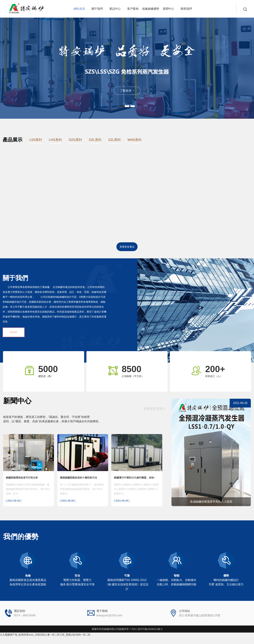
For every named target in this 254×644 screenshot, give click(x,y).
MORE (14, 332)
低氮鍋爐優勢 (151, 9)
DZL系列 (95, 140)
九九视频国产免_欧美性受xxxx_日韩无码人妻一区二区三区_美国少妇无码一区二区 (45, 635)
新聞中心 (168, 9)
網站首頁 (79, 9)
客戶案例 (133, 9)
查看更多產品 (127, 247)
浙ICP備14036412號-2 (150, 629)
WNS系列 (134, 140)
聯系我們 (186, 9)
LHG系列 (55, 140)
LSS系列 (36, 140)
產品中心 (115, 9)
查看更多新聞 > (155, 409)
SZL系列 (114, 140)
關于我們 (97, 9)
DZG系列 (75, 140)
